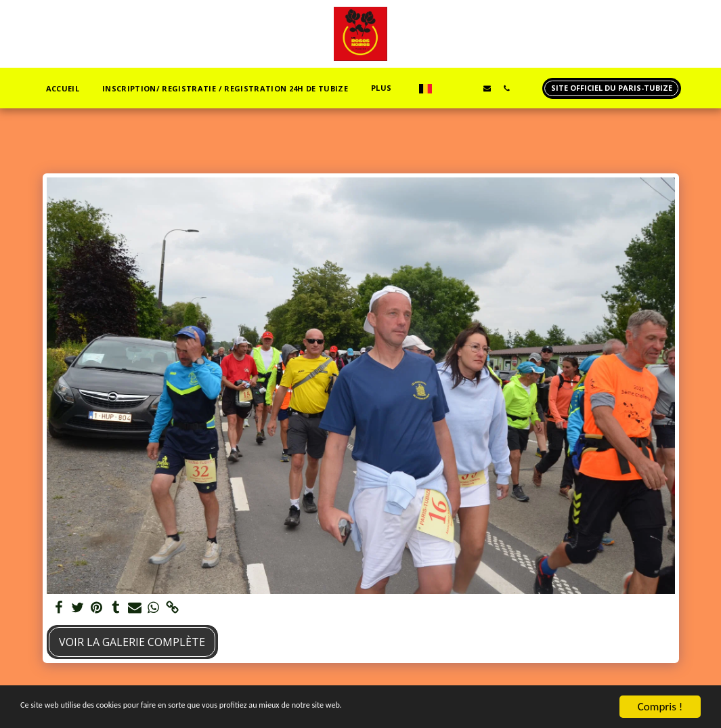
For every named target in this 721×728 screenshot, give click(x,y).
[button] (448, 88)
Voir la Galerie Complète (132, 642)
